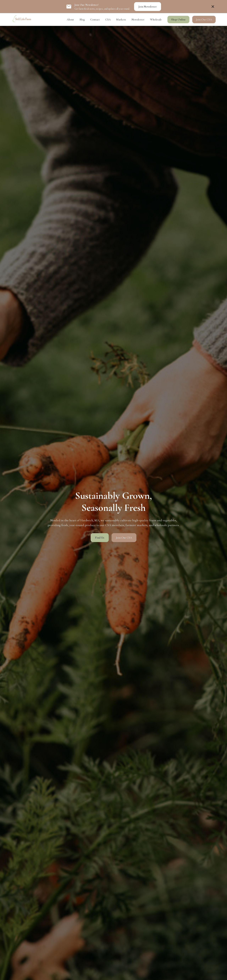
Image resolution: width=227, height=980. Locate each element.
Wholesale (156, 20)
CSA (108, 20)
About (70, 20)
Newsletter (138, 20)
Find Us (100, 538)
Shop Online (178, 20)
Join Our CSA (204, 20)
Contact (95, 20)
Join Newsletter (148, 7)
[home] (22, 20)
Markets (121, 20)
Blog (82, 20)
